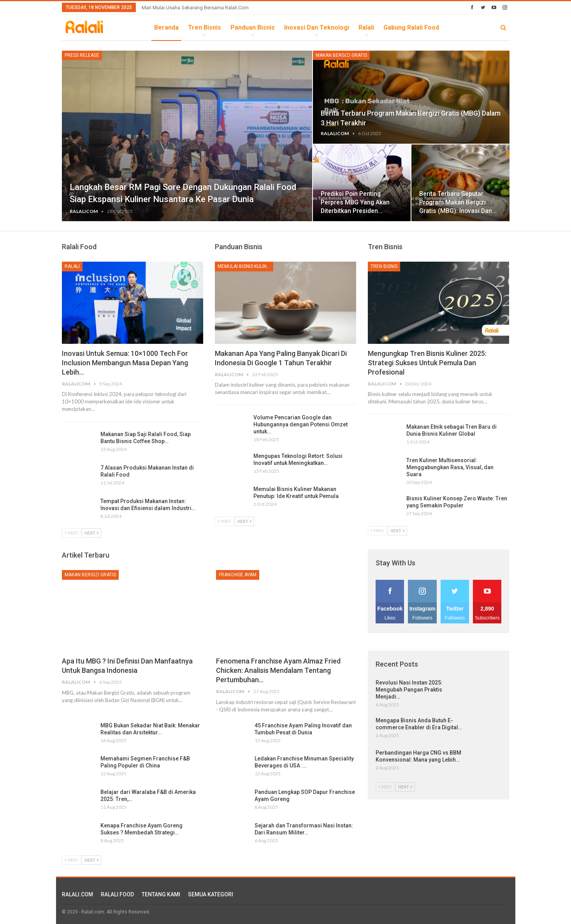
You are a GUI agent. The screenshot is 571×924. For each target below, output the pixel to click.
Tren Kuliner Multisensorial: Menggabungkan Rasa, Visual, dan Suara (450, 467)
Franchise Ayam (238, 575)
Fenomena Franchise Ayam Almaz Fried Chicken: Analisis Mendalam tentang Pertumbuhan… (278, 670)
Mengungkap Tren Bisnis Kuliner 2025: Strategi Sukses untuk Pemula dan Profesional (427, 363)
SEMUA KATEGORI (211, 894)
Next (91, 533)
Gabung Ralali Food (411, 27)
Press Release (82, 55)
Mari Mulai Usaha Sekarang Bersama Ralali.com (195, 8)
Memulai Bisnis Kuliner (245, 266)
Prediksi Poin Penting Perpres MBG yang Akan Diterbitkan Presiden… (355, 202)
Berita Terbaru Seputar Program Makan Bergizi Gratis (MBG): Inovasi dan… (458, 202)
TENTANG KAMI (161, 894)
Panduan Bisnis (253, 27)
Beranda (166, 27)
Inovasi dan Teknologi (317, 27)
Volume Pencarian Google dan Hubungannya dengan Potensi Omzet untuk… (300, 424)
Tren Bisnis (205, 27)
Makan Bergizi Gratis (341, 55)
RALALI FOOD (117, 894)
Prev (71, 533)
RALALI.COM (77, 894)
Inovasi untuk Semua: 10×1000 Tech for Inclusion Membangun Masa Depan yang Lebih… (125, 363)
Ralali (366, 27)
